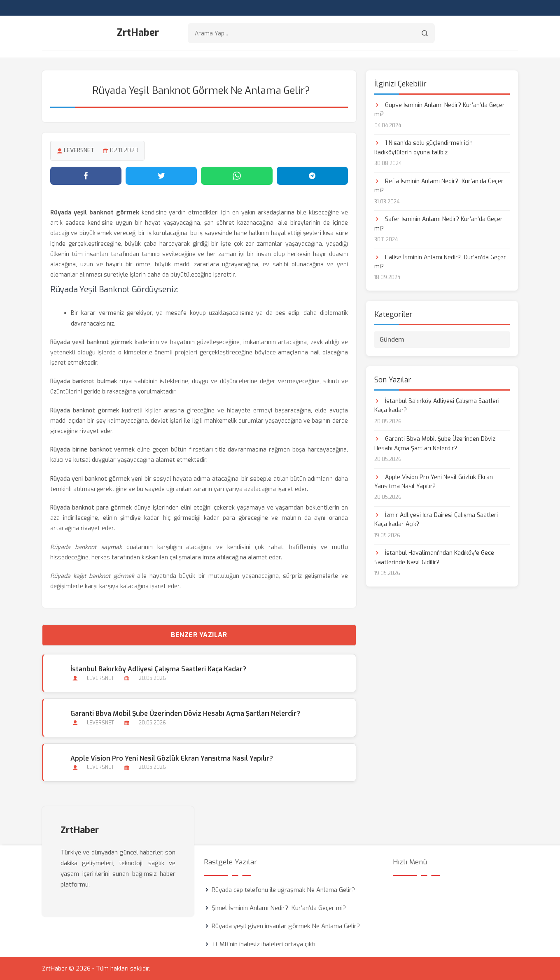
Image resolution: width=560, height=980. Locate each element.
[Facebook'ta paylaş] (86, 176)
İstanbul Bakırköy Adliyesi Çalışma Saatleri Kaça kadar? (158, 669)
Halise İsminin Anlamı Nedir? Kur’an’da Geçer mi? (440, 262)
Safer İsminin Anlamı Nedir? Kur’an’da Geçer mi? (439, 224)
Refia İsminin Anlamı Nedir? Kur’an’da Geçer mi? (439, 186)
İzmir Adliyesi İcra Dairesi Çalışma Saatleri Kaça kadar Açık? (436, 520)
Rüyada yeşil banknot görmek (91, 342)
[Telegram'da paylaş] (312, 176)
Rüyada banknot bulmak (84, 381)
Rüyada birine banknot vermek (92, 450)
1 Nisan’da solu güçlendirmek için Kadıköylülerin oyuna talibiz (423, 148)
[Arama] (425, 33)
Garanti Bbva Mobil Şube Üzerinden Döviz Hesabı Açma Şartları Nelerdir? (185, 713)
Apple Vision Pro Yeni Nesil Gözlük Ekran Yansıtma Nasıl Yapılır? (172, 758)
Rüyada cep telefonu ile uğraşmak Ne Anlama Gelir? (283, 890)
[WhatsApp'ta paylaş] (237, 176)
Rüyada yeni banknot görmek (90, 479)
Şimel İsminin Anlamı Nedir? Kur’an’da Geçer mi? (279, 908)
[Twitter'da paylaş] (161, 176)
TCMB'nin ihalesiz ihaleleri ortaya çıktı (264, 944)
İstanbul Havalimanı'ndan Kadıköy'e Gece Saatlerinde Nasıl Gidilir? (434, 558)
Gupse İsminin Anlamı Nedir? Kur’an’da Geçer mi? (440, 110)
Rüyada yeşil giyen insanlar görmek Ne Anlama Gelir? (286, 926)
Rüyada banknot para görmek (91, 508)
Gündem (392, 340)
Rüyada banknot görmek (85, 411)
